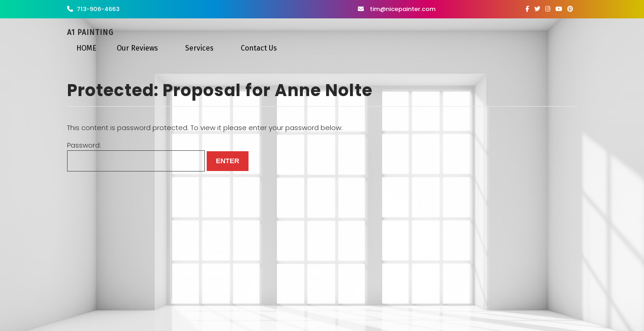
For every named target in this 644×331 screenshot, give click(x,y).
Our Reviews (137, 48)
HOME (86, 48)
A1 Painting (90, 32)
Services (199, 48)
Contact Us (259, 48)
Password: (136, 156)
